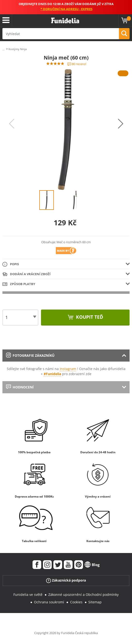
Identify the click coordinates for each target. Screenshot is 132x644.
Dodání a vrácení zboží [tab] (26, 274)
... (4, 49)
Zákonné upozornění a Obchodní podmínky (83, 595)
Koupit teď (89, 317)
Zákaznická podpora (66, 580)
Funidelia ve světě (28, 595)
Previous (12, 124)
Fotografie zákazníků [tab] (30, 355)
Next (121, 124)
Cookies (76, 602)
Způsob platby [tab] (19, 284)
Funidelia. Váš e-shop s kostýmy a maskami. (65, 21)
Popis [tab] (11, 264)
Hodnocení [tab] (20, 387)
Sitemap (95, 602)
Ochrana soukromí (49, 602)
